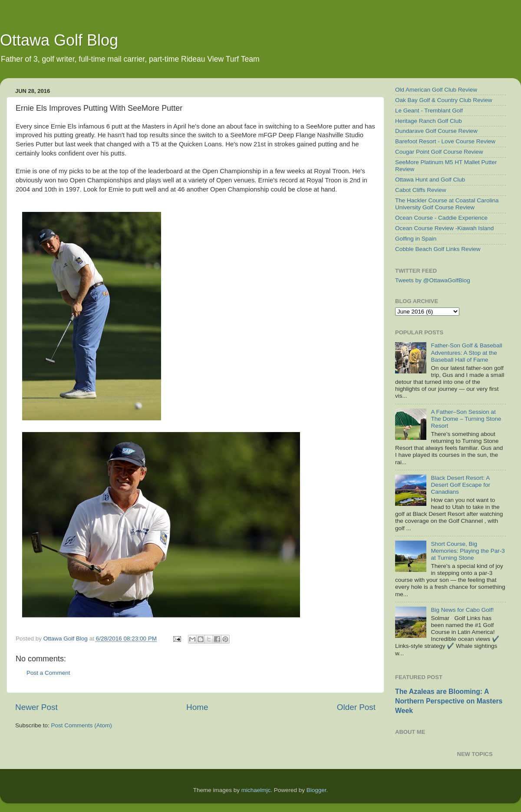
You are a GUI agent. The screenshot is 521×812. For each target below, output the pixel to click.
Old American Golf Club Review (436, 90)
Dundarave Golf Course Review (436, 131)
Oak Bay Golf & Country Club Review (444, 100)
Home (197, 707)
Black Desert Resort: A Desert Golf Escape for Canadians (460, 485)
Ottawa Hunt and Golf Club (430, 180)
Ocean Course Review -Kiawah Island (444, 228)
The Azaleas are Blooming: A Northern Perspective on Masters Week (449, 701)
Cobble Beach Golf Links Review (438, 249)
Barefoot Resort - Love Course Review (445, 141)
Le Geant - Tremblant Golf (429, 111)
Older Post (356, 707)
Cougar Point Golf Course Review (439, 152)
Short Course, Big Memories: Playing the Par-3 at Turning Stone (468, 551)
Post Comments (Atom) (82, 725)
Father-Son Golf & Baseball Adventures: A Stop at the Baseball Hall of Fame (466, 352)
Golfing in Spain (416, 239)
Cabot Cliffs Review (421, 190)
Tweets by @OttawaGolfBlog (433, 280)
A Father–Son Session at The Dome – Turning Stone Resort (466, 419)
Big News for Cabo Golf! (462, 610)
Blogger (317, 790)
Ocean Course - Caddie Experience (441, 218)
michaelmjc (256, 790)
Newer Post (36, 707)
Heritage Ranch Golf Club (429, 121)
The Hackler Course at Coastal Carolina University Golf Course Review (447, 204)
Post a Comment (48, 673)
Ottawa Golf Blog (59, 40)
